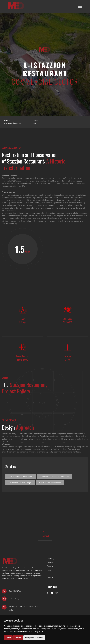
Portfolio (50, 562)
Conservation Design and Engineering (55, 476)
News (49, 570)
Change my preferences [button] (34, 638)
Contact (50, 577)
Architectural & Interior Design (20, 482)
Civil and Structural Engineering (21, 476)
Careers (50, 574)
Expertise (50, 566)
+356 (11, 591)
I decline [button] (18, 638)
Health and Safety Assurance (50, 482)
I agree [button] (8, 638)
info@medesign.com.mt (17, 599)
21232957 (17, 591)
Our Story (50, 559)
